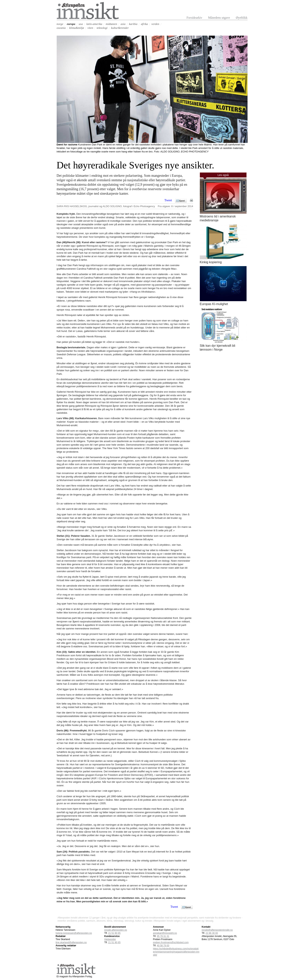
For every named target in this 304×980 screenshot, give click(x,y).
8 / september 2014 (182, 206)
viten (90, 28)
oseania (61, 28)
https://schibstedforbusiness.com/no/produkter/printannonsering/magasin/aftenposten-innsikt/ (176, 952)
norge (60, 24)
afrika (145, 24)
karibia (133, 24)
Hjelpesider (110, 939)
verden (155, 24)
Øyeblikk (242, 18)
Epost (182, 201)
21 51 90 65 (114, 942)
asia (123, 24)
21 (114, 933)
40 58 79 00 (163, 946)
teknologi (102, 28)
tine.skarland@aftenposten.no (71, 942)
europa (71, 24)
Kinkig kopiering (211, 262)
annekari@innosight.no (165, 933)
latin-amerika (94, 24)
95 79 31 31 (163, 936)
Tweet (168, 200)
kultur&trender (120, 28)
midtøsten (111, 24)
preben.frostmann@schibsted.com (171, 942)
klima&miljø (77, 28)
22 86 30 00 (212, 933)
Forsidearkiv (194, 18)
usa (81, 24)
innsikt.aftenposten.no (116, 930)
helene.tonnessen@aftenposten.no (74, 933)
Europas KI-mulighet (214, 304)
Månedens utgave (219, 18)
